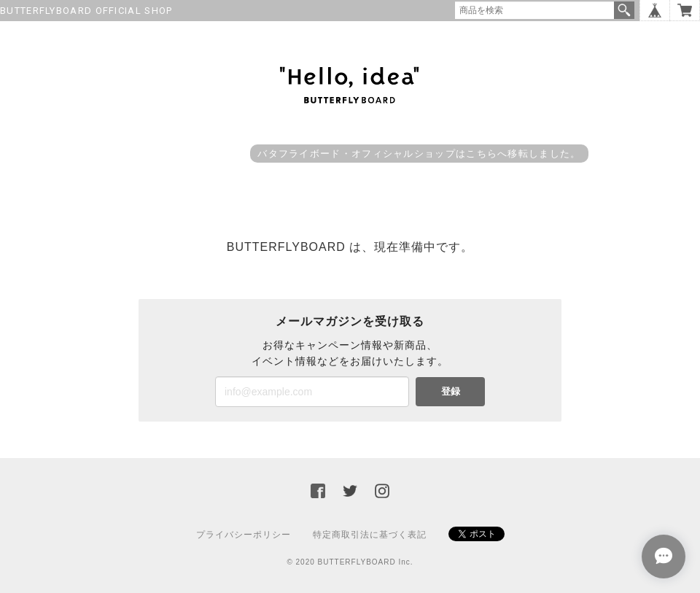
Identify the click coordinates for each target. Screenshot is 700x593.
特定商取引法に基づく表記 (370, 535)
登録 (451, 391)
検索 (624, 10)
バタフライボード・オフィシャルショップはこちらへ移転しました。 (419, 154)
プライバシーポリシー (244, 535)
